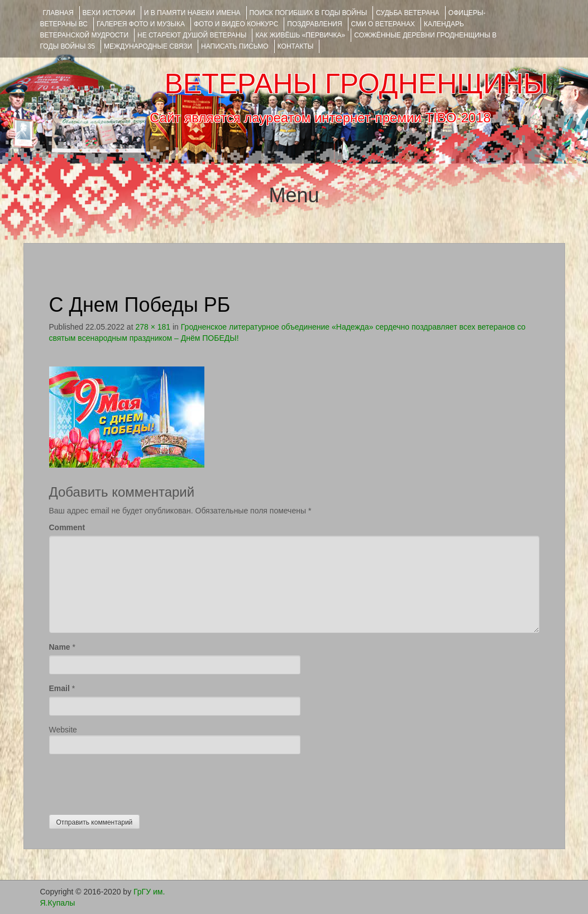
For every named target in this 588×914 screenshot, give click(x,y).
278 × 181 (153, 327)
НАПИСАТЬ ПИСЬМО (235, 46)
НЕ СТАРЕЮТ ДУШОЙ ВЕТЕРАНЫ (192, 35)
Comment (67, 527)
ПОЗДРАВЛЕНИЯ (314, 24)
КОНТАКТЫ (296, 46)
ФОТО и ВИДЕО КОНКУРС (236, 24)
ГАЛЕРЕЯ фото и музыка (141, 24)
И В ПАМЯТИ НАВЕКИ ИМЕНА (192, 13)
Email (59, 688)
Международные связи (148, 46)
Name (60, 647)
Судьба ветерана (408, 13)
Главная (58, 13)
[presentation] (134, 782)
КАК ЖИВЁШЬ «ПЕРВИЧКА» (300, 35)
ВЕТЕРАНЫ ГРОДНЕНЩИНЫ (356, 84)
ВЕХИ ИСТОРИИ (109, 13)
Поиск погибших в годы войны (309, 13)
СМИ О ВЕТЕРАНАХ (383, 24)
